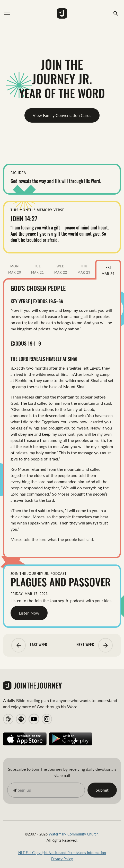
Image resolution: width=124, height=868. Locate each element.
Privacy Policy (62, 859)
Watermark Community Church (74, 834)
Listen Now (29, 613)
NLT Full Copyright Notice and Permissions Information (62, 853)
